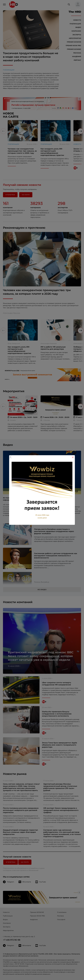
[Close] (73, 457)
